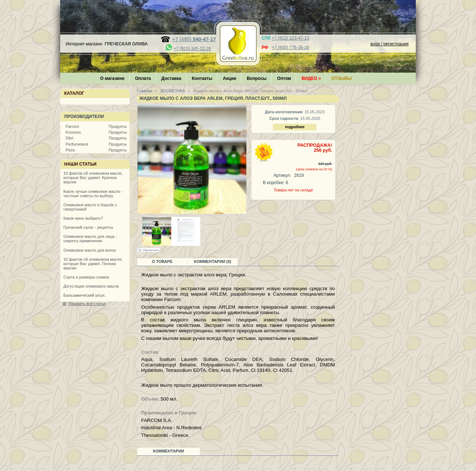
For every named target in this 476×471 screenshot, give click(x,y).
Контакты (202, 78)
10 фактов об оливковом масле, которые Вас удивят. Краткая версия (93, 178)
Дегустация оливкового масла (91, 286)
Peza (70, 150)
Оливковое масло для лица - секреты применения (90, 239)
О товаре (162, 261)
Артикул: (282, 175)
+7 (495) (194, 39)
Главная (145, 91)
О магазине (112, 78)
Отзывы (341, 78)
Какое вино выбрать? (83, 218)
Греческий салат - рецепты (88, 227)
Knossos (73, 132)
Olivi (69, 138)
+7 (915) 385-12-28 (192, 49)
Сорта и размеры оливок (86, 277)
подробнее (295, 127)
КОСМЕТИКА (173, 91)
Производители (84, 117)
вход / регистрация (389, 44)
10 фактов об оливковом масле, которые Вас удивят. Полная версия (93, 264)
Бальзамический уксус (84, 295)
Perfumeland (77, 144)
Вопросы (257, 78)
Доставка (171, 78)
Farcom (72, 126)
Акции (229, 78)
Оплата (143, 78)
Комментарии (169, 451)
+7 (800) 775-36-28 (290, 48)
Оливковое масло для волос (90, 250)
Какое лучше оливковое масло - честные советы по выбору (93, 194)
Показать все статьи (87, 304)
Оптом (284, 78)
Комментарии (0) (213, 261)
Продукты (118, 126)
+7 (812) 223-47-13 (290, 38)
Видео (311, 78)
